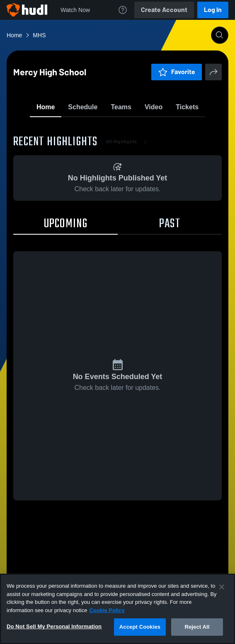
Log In (213, 10)
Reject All (197, 627)
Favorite (108, 128)
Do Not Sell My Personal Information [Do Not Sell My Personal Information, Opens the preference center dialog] (54, 626)
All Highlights (128, 190)
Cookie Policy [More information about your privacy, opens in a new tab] (107, 610)
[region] (117, 609)
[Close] (222, 587)
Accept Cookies (140, 627)
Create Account (164, 10)
